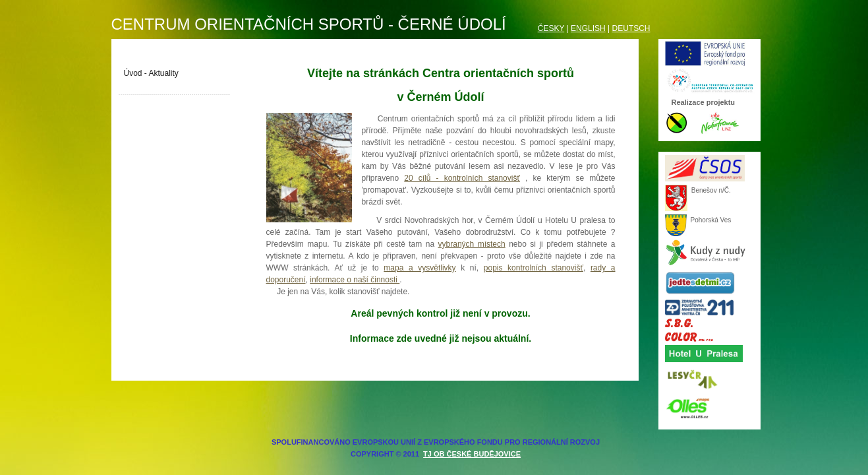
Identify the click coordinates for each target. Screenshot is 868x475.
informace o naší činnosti (355, 280)
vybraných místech (472, 244)
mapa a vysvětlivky (420, 268)
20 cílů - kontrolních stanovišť (462, 178)
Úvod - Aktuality (151, 73)
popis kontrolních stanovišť (534, 268)
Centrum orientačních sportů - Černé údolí (309, 24)
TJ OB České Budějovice (472, 454)
